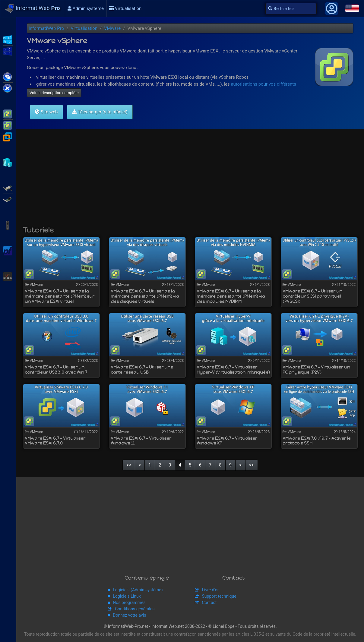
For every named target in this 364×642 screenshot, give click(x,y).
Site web (46, 112)
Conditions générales (135, 609)
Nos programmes (129, 602)
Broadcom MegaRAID (8, 199)
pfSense (8, 250)
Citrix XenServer (8, 88)
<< (129, 465)
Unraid (8, 276)
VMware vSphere (8, 125)
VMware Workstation (8, 136)
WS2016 (8, 51)
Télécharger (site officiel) (100, 112)
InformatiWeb (33, 8)
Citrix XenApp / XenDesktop (8, 76)
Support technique (219, 596)
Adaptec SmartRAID (8, 188)
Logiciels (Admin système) (138, 590)
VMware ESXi (8, 113)
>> (252, 465)
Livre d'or (210, 590)
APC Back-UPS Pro (8, 225)
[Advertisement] (190, 181)
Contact (209, 602)
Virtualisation (125, 8)
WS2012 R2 (8, 39)
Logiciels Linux (127, 596)
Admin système (86, 8)
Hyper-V (8, 162)
